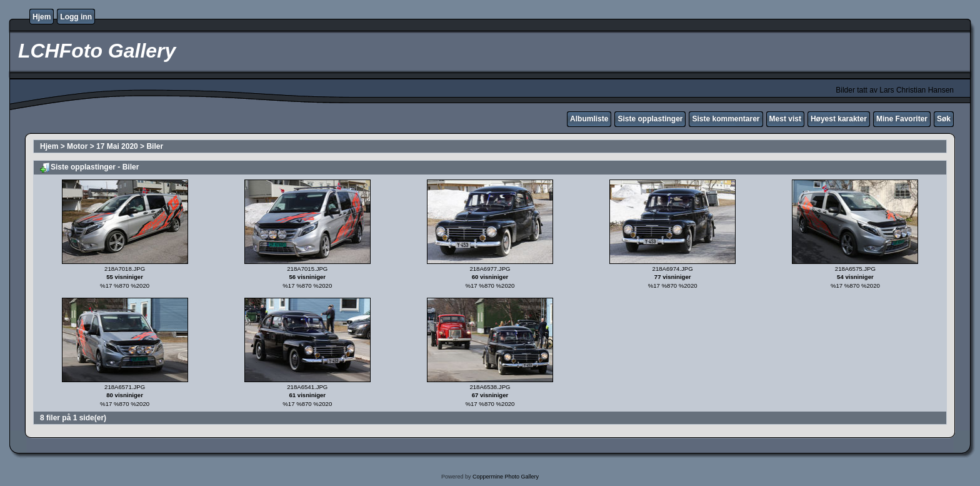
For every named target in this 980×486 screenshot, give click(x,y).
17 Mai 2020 (117, 146)
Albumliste (589, 119)
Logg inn (76, 17)
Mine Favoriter (902, 119)
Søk (944, 119)
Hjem (42, 17)
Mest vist (785, 119)
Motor (77, 146)
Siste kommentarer (726, 119)
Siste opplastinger (650, 119)
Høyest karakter (839, 119)
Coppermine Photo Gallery (506, 477)
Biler (155, 146)
